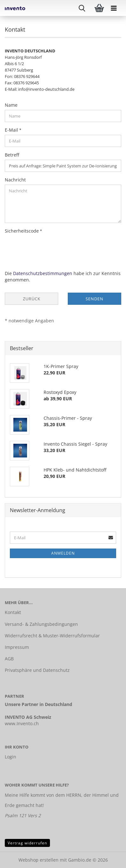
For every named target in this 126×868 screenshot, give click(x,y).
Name (11, 105)
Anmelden (63, 553)
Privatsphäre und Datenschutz (37, 670)
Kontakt (13, 612)
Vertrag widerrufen (27, 843)
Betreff (12, 155)
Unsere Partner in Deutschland (38, 704)
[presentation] (53, 248)
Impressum (17, 647)
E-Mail (12, 130)
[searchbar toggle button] (86, 8)
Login (10, 757)
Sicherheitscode (22, 231)
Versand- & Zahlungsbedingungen (41, 624)
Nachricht (15, 180)
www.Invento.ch (22, 723)
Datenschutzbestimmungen (43, 273)
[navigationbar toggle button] (118, 8)
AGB (9, 659)
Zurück (32, 299)
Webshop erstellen (38, 860)
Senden (94, 299)
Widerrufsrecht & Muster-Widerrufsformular (52, 636)
